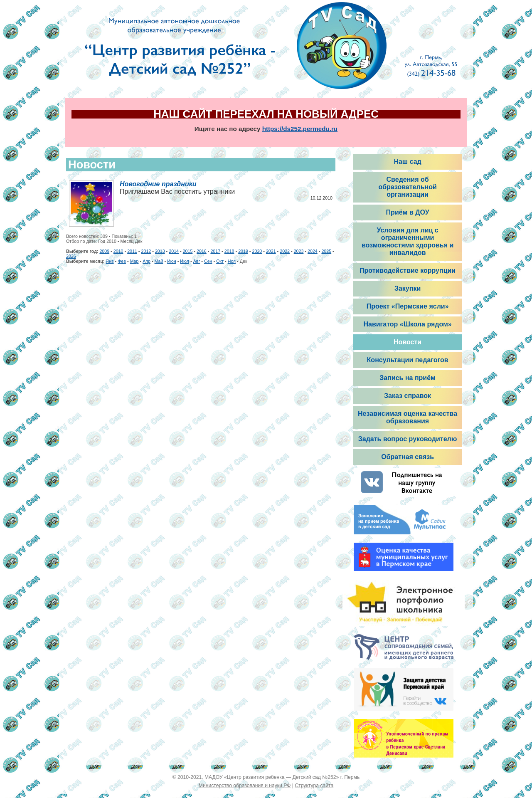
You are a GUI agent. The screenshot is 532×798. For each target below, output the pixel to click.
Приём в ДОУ (408, 212)
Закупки (408, 288)
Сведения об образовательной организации (407, 187)
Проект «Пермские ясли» (408, 306)
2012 (146, 251)
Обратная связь (408, 457)
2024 (313, 251)
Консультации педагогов (408, 360)
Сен (208, 261)
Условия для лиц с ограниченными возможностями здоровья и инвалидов (408, 241)
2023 (299, 251)
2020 (257, 251)
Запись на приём (408, 378)
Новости (408, 342)
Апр (147, 261)
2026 (71, 256)
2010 (118, 251)
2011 (132, 251)
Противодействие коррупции (408, 271)
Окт (220, 261)
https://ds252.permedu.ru (300, 129)
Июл (185, 261)
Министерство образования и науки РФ (245, 786)
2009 (104, 251)
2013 (160, 251)
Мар (134, 261)
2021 (271, 251)
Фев (122, 261)
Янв (110, 261)
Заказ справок (408, 396)
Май (159, 261)
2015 (188, 251)
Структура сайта (314, 786)
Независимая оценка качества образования (408, 417)
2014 (174, 251)
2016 (202, 251)
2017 (215, 251)
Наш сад (407, 162)
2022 (285, 251)
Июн (172, 261)
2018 (229, 251)
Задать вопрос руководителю (408, 439)
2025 (326, 251)
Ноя (232, 261)
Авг (197, 261)
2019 (243, 251)
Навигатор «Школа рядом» (407, 324)
